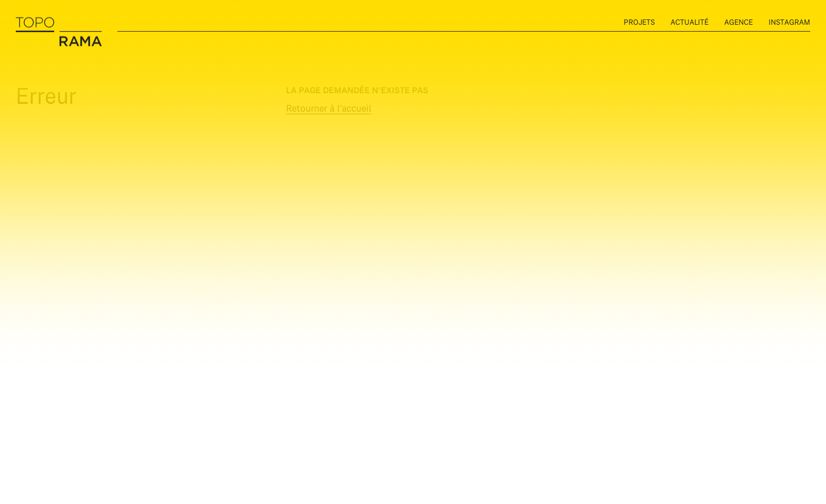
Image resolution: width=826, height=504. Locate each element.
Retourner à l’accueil (329, 108)
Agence (739, 22)
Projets (639, 22)
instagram (789, 22)
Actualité (690, 22)
